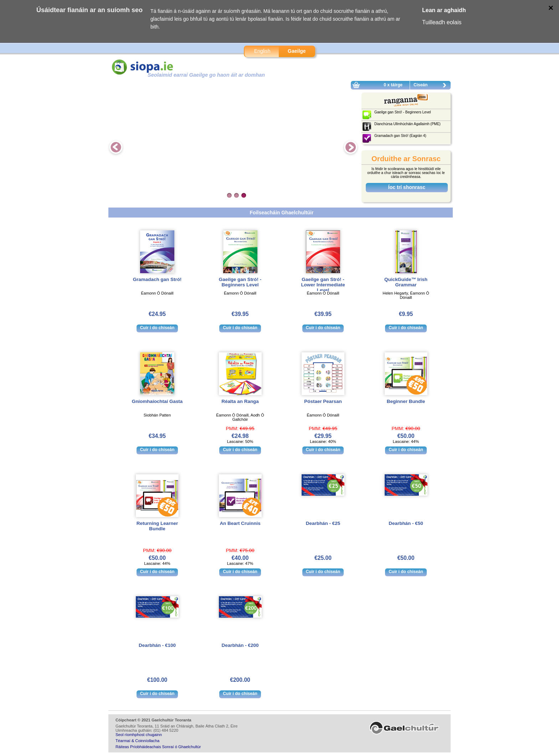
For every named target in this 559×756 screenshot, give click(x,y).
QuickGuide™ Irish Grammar (406, 282)
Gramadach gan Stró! (157, 279)
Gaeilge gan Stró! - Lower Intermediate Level (323, 285)
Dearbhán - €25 (323, 523)
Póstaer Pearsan (323, 401)
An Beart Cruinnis (240, 523)
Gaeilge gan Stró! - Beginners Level (240, 282)
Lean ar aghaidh (444, 10)
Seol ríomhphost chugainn (139, 735)
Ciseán (432, 86)
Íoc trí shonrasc (407, 187)
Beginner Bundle (406, 401)
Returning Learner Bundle (157, 526)
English (262, 51)
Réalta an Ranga (240, 401)
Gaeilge (297, 51)
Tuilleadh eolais (442, 22)
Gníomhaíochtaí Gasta (157, 401)
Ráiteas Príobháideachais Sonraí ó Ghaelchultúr (158, 747)
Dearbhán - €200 (240, 645)
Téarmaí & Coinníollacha (137, 741)
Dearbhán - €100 (157, 645)
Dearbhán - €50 (406, 523)
